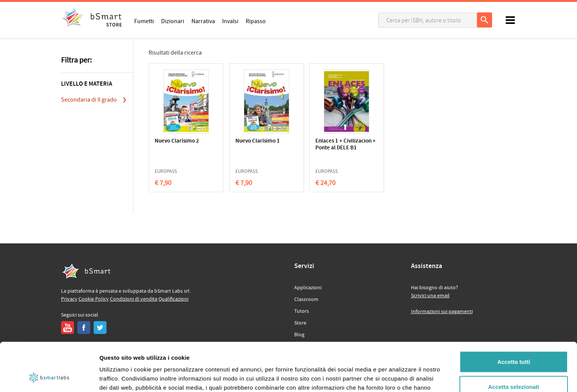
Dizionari (173, 21)
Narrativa (203, 21)
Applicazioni (308, 288)
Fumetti (144, 21)
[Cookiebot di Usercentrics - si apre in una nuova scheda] (49, 377)
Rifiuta (514, 367)
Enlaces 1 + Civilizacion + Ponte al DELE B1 (329, 148)
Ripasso (256, 21)
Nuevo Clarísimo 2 (177, 141)
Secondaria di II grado (89, 100)
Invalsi (230, 21)
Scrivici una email (430, 296)
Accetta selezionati (513, 343)
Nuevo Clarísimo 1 (251, 141)
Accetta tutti (514, 318)
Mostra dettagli (399, 377)
